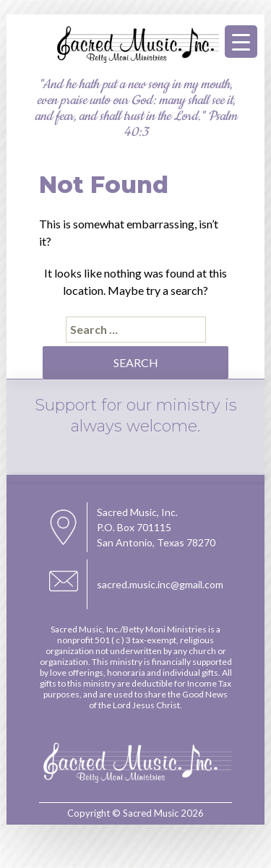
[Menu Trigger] (241, 42)
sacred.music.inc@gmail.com (160, 584)
